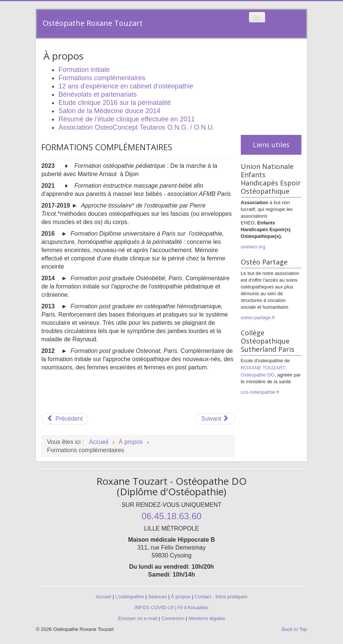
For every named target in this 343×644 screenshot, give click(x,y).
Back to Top (294, 629)
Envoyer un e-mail (138, 618)
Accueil (103, 597)
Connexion (173, 618)
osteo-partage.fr (258, 318)
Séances (157, 597)
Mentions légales (207, 618)
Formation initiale (84, 70)
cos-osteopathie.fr (260, 392)
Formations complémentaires (102, 78)
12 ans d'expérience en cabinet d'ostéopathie (126, 86)
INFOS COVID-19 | (156, 607)
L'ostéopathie (130, 597)
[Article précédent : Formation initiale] (65, 419)
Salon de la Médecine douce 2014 (109, 111)
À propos (180, 597)
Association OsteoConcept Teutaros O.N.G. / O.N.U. (136, 127)
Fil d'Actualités (193, 607)
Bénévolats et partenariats (98, 94)
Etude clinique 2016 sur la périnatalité (115, 103)
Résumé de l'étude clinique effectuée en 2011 (127, 119)
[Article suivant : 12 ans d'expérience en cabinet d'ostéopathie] (215, 419)
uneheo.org (253, 247)
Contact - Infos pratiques (221, 597)
